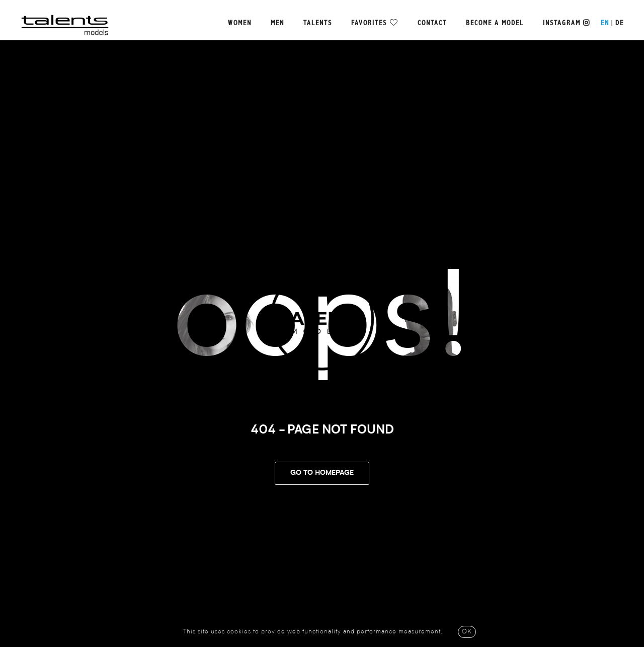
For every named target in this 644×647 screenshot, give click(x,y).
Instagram (567, 23)
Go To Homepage (322, 473)
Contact (432, 23)
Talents (318, 23)
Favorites (369, 23)
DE (620, 23)
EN (605, 23)
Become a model (495, 23)
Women (240, 23)
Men (277, 23)
